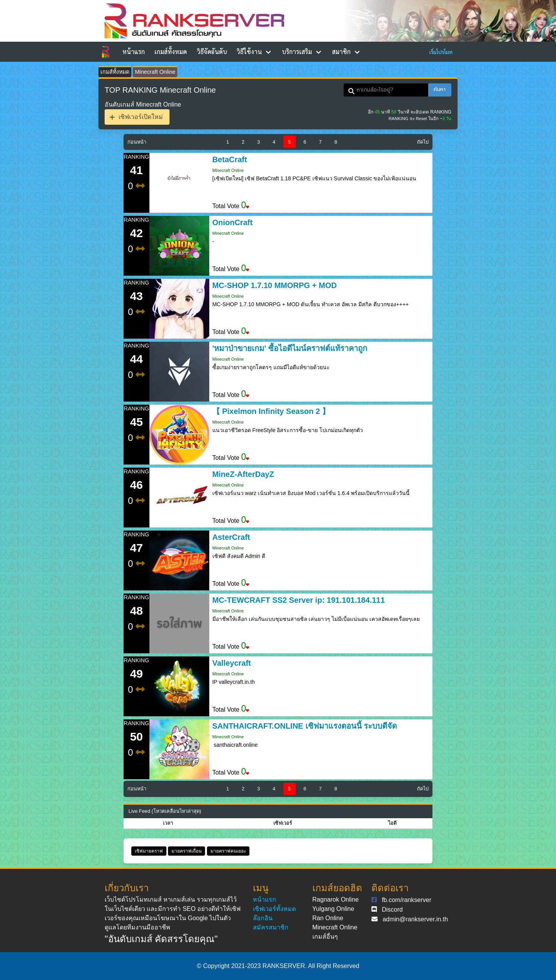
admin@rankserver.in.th (415, 919)
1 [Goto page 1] (228, 142)
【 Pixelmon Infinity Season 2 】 (271, 411)
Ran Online (328, 918)
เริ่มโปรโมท (441, 52)
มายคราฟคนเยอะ (228, 851)
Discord (392, 910)
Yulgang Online (333, 909)
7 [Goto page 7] (320, 142)
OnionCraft (232, 222)
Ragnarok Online (336, 899)
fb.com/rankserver (407, 900)
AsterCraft (231, 537)
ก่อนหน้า (137, 142)
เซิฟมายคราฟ (149, 851)
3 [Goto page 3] (259, 142)
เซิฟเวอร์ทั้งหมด (274, 909)
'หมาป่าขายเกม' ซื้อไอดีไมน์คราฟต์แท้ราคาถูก (290, 348)
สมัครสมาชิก (271, 927)
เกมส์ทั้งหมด (171, 52)
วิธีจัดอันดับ (212, 52)
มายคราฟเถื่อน (186, 851)
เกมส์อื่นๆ (325, 937)
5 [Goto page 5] (289, 142)
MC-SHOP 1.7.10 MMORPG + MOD (275, 285)
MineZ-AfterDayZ (243, 474)
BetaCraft (230, 159)
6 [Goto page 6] (305, 142)
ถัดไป (423, 142)
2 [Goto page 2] (243, 142)
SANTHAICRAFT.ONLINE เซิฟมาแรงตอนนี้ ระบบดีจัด (305, 726)
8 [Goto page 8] (336, 142)
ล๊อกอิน (263, 918)
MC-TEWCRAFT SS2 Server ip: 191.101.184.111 (299, 600)
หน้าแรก (134, 52)
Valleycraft (232, 663)
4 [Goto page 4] (274, 142)
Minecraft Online (155, 72)
